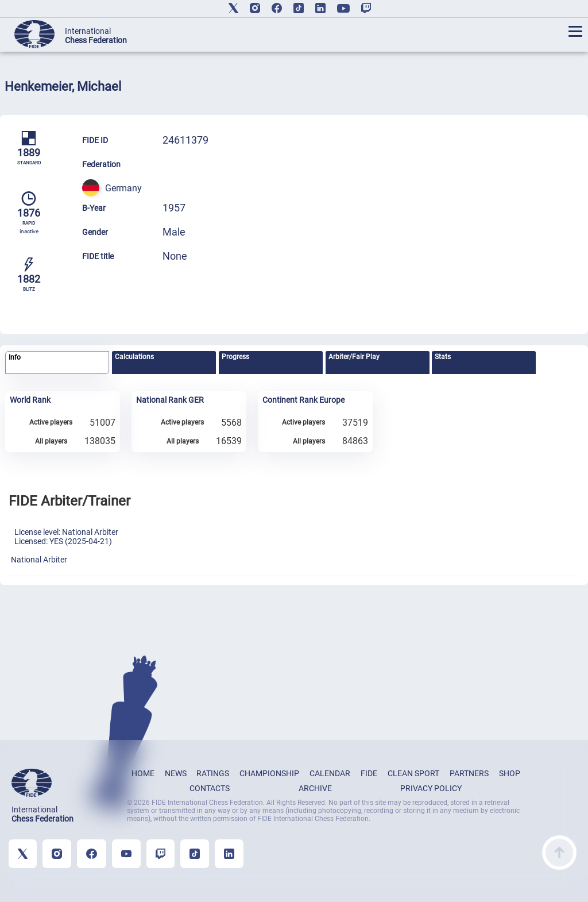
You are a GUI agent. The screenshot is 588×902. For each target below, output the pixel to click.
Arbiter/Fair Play (354, 357)
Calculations (134, 357)
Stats (443, 357)
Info (15, 357)
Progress (235, 357)
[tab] (57, 363)
